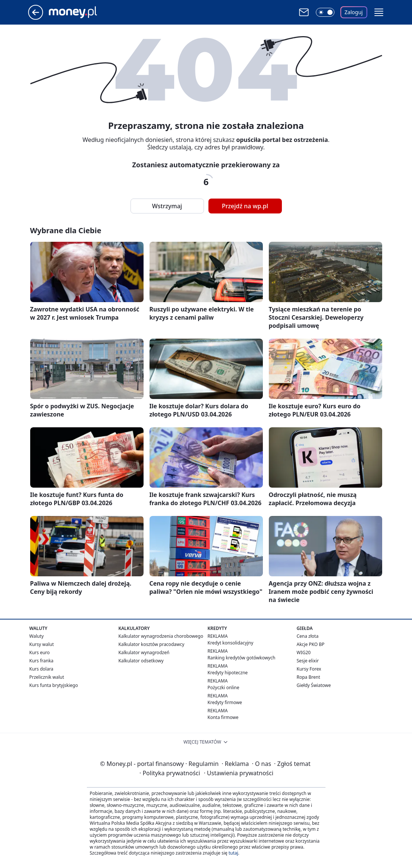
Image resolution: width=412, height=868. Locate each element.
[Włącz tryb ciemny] (325, 12)
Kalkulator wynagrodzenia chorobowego (161, 636)
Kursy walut (42, 644)
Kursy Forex (309, 669)
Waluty (37, 636)
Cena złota (308, 636)
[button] (379, 12)
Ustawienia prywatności (239, 773)
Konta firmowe (223, 717)
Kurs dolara (42, 669)
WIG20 (304, 652)
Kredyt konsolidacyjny (231, 643)
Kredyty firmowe (225, 702)
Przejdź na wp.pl (245, 206)
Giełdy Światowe (314, 685)
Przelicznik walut (47, 677)
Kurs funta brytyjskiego (54, 685)
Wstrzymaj (167, 206)
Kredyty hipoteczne (228, 673)
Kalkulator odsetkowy (141, 661)
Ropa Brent (309, 677)
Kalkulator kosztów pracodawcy (152, 644)
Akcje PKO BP (311, 644)
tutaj (233, 853)
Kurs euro (40, 652)
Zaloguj (354, 12)
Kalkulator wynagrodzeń (144, 652)
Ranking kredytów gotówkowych (242, 658)
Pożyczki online (224, 688)
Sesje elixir (308, 661)
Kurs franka (42, 661)
